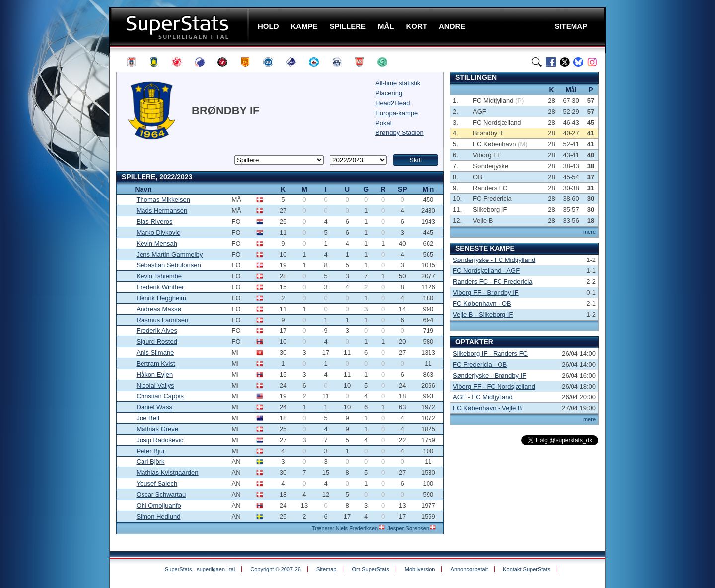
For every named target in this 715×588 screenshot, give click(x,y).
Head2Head (393, 103)
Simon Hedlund (159, 516)
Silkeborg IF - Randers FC (490, 354)
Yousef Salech (157, 484)
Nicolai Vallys (155, 385)
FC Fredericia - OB (480, 364)
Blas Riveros (155, 222)
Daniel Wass (154, 407)
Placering (389, 93)
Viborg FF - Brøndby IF (486, 293)
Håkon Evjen (155, 374)
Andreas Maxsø (159, 309)
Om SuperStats (370, 569)
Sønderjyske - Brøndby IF (490, 375)
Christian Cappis (160, 396)
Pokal (384, 123)
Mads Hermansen (162, 211)
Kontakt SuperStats (527, 569)
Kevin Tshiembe (159, 276)
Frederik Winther (160, 287)
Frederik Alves (157, 331)
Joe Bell (148, 418)
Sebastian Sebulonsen (169, 265)
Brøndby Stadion (399, 133)
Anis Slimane (155, 353)
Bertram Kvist (156, 363)
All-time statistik (398, 83)
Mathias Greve (158, 429)
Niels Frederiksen (357, 528)
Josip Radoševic (160, 440)
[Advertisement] (50, 196)
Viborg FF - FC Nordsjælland (494, 386)
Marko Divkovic (158, 232)
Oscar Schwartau (161, 494)
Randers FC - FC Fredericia (493, 282)
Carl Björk (151, 462)
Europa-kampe (396, 113)
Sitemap (326, 569)
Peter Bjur (151, 451)
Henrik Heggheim (161, 298)
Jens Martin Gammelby (170, 254)
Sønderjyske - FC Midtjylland (494, 260)
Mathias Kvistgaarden (168, 473)
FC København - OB (482, 303)
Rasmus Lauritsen (163, 320)
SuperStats (180, 27)
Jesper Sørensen (408, 528)
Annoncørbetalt (469, 569)
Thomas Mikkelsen (163, 200)
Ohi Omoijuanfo (159, 505)
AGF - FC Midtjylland (483, 397)
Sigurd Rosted (157, 342)
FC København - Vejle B (487, 408)
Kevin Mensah (157, 243)
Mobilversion (420, 569)
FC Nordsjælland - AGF (486, 271)
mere (590, 232)
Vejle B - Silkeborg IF (483, 314)
